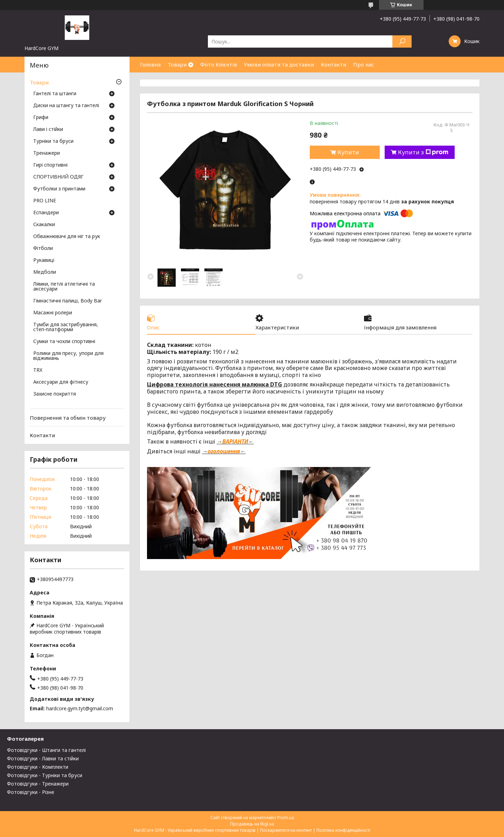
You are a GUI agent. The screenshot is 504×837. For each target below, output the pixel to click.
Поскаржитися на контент (286, 830)
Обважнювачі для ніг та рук (67, 237)
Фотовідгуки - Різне (31, 792)
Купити (348, 152)
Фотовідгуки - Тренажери (38, 784)
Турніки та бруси (53, 141)
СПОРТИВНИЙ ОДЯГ (58, 177)
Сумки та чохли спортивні (64, 342)
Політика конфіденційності (343, 830)
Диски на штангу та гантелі (66, 106)
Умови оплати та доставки (279, 64)
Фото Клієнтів (219, 64)
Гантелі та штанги (55, 94)
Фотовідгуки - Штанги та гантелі (46, 750)
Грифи (41, 118)
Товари (177, 64)
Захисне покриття (55, 394)
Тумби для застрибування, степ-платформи (66, 327)
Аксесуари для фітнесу (61, 382)
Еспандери (46, 213)
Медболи (45, 272)
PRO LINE (45, 201)
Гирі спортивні (50, 165)
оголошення (224, 451)
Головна (150, 64)
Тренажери (47, 153)
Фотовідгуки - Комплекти (38, 767)
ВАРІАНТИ (235, 441)
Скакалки (44, 225)
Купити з (423, 152)
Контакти (334, 64)
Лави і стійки (48, 130)
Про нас (364, 64)
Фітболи (43, 249)
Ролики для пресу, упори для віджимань (68, 356)
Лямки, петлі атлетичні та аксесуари (64, 287)
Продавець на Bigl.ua (252, 824)
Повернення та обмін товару (68, 418)
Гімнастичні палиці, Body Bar (68, 301)
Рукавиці (44, 260)
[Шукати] (402, 41)
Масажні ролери (53, 313)
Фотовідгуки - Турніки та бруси (45, 775)
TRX (38, 370)
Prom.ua (286, 818)
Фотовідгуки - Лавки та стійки (43, 758)
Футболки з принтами (59, 189)
